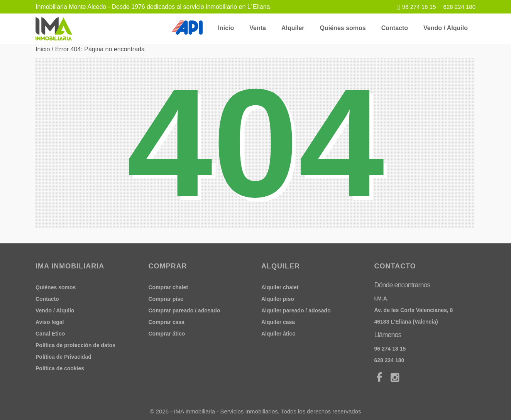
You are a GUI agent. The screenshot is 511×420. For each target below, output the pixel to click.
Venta (258, 28)
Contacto (395, 28)
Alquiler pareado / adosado (296, 310)
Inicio (226, 28)
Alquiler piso (278, 299)
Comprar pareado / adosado (184, 310)
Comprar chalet (168, 287)
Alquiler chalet (280, 287)
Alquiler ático (278, 334)
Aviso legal (50, 322)
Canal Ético (50, 334)
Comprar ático (167, 334)
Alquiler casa (278, 322)
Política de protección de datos (75, 345)
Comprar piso (166, 299)
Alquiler (293, 28)
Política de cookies (60, 368)
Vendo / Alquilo (446, 28)
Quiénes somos (343, 28)
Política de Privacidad (63, 357)
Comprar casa (167, 322)
